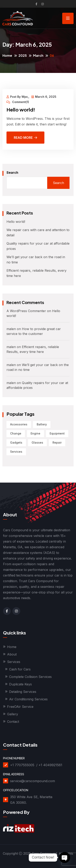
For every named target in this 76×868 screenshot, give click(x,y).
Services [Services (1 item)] (16, 452)
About (12, 654)
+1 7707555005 (22, 765)
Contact (13, 722)
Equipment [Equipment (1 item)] (57, 433)
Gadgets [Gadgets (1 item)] (16, 442)
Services (14, 662)
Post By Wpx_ (18, 97)
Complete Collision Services (30, 677)
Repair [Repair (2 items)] (57, 442)
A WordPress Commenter (26, 311)
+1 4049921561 (50, 765)
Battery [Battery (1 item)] (42, 424)
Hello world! (21, 109)
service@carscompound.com (33, 781)
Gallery (13, 714)
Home (7, 55)
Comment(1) (18, 102)
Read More (25, 138)
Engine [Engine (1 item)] (35, 433)
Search (12, 173)
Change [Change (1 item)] (16, 433)
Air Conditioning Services (28, 699)
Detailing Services (23, 692)
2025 (23, 55)
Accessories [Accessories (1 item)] (19, 424)
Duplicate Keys (20, 684)
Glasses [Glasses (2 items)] (37, 442)
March (38, 55)
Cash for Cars (20, 669)
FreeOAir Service (20, 707)
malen (11, 329)
